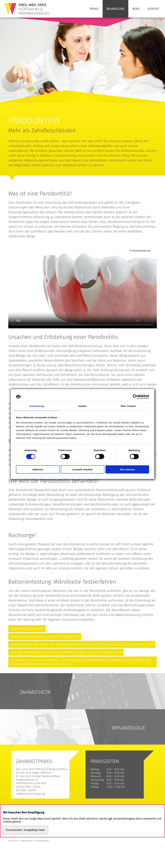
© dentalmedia (41, 841)
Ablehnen (38, 469)
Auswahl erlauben (82, 469)
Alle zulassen (127, 469)
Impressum (14, 841)
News (136, 9)
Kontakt (154, 9)
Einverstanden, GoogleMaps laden (26, 830)
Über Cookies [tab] (128, 406)
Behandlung (115, 9)
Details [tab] (82, 406)
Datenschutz (27, 841)
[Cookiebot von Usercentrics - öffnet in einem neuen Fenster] (135, 397)
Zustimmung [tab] (37, 406)
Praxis (94, 9)
